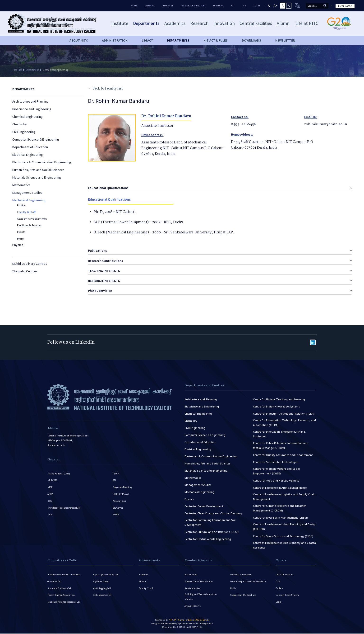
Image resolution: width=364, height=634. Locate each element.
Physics (18, 245)
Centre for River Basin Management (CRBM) (280, 516)
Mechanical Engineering (55, 70)
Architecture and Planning (30, 101)
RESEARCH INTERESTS (104, 279)
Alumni (143, 580)
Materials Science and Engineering (37, 177)
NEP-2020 (52, 480)
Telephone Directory (193, 6)
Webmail (150, 6)
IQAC (50, 502)
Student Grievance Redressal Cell (65, 603)
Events (21, 232)
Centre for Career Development (204, 505)
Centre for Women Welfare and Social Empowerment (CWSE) (276, 470)
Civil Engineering (24, 132)
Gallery (279, 588)
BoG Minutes (191, 573)
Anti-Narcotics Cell (103, 595)
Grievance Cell (55, 580)
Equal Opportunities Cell (106, 573)
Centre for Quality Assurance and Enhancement (283, 454)
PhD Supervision (100, 289)
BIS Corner (118, 509)
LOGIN (257, 6)
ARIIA (50, 494)
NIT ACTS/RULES (216, 40)
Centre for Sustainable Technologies (276, 461)
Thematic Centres (25, 271)
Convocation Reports (241, 573)
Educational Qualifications (108, 186)
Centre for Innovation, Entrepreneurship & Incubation (279, 433)
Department (32, 70)
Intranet (168, 6)
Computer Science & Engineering (36, 139)
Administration (115, 40)
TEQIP (116, 472)
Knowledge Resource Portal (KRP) (65, 509)
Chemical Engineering (28, 117)
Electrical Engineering (28, 155)
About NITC (79, 40)
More (20, 239)
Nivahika (218, 6)
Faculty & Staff (26, 212)
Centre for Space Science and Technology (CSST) (283, 535)
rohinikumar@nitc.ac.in (324, 124)
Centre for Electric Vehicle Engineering (208, 538)
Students (144, 573)
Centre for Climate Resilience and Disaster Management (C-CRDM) (279, 507)
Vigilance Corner (102, 580)
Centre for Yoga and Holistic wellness (276, 479)
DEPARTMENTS (178, 40)
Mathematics (21, 185)
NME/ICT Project (121, 494)
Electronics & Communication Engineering (42, 162)
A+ (275, 6)
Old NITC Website (285, 573)
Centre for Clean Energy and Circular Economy (213, 512)
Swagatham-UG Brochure (243, 595)
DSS (278, 580)
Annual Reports (193, 607)
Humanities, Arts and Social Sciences (38, 170)
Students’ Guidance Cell (60, 588)
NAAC (50, 516)
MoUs (233, 588)
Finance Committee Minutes (199, 580)
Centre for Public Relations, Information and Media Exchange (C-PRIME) (281, 444)
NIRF (50, 487)
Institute (17, 70)
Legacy (147, 40)
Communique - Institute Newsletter (249, 580)
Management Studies (27, 193)
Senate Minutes (193, 588)
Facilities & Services (29, 225)
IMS (244, 6)
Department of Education (30, 147)
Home (134, 6)
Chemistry (20, 124)
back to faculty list (105, 89)
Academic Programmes (32, 219)
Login (279, 603)
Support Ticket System (288, 595)
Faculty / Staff (146, 588)
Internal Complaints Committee (64, 573)
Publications (97, 249)
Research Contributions (106, 259)
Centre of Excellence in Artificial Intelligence (280, 487)
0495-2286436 (243, 124)
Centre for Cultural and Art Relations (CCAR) (212, 531)
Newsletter (285, 40)
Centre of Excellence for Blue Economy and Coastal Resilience (285, 544)
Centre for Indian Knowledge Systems (276, 405)
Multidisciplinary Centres (30, 264)
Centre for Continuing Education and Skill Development (210, 521)
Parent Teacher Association (61, 595)
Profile (21, 205)
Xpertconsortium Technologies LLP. (196, 625)
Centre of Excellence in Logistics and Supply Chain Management (284, 496)
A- (269, 6)
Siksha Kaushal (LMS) (59, 472)
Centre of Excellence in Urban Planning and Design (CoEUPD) (285, 525)
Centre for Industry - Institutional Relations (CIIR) (283, 412)
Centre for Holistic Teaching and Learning (279, 398)
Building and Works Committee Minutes (201, 597)
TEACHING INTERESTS (104, 269)
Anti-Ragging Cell (102, 588)
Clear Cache (345, 6)
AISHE (116, 516)
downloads (251, 40)
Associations (119, 502)
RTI (233, 6)
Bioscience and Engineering (32, 109)
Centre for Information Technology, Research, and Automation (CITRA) (284, 421)
